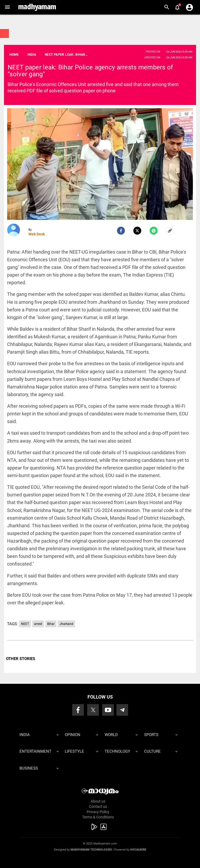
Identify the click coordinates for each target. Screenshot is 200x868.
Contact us (98, 807)
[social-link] (170, 231)
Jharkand (66, 624)
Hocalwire (138, 850)
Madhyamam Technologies (91, 850)
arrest (38, 624)
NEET (25, 624)
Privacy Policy (98, 812)
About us (98, 801)
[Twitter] (137, 231)
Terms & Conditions (98, 817)
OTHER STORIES (21, 659)
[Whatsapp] (154, 231)
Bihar (51, 624)
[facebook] (121, 231)
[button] (7, 7)
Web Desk (37, 234)
